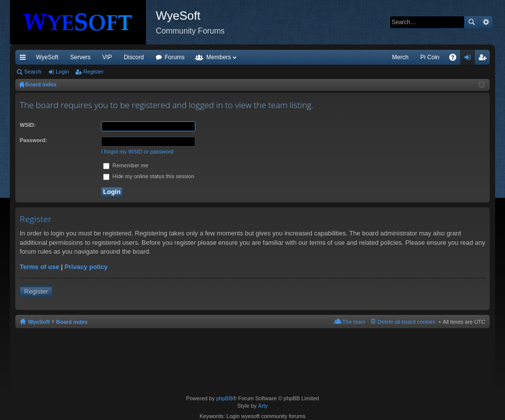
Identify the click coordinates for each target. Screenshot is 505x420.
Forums (175, 57)
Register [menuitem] (485, 59)
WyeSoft (47, 57)
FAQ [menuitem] (456, 59)
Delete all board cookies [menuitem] (407, 322)
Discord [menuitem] (134, 57)
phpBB (224, 398)
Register (93, 72)
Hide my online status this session (149, 176)
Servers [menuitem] (80, 57)
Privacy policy (86, 267)
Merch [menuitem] (400, 57)
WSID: (28, 125)
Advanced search (486, 22)
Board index (72, 322)
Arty (263, 406)
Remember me (126, 165)
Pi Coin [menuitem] (430, 57)
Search (471, 22)
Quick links (25, 59)
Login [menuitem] (470, 59)
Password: (34, 140)
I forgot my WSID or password (137, 152)
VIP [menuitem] (107, 57)
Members (218, 57)
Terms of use (39, 267)
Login (62, 72)
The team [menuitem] (354, 322)
